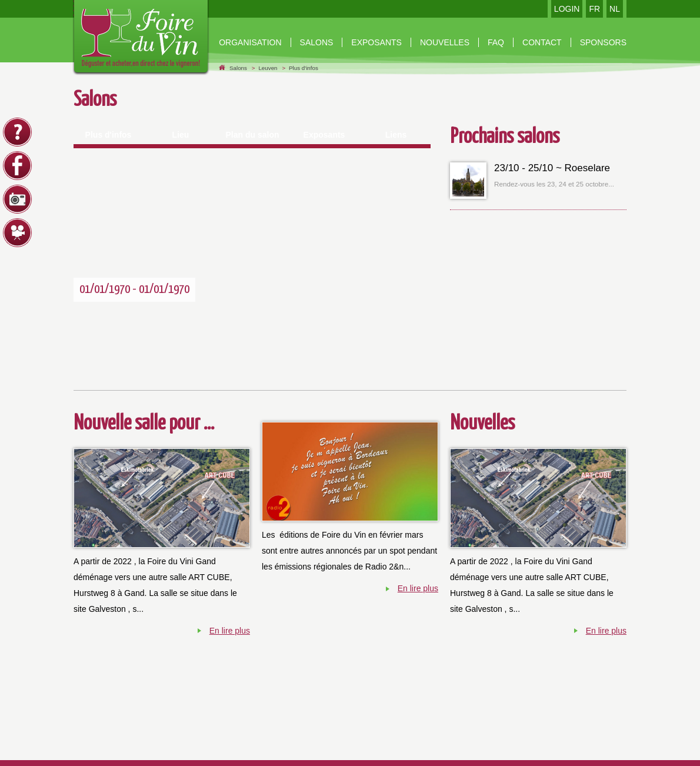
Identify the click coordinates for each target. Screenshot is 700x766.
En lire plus (230, 631)
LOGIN (567, 9)
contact (542, 42)
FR (594, 9)
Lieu (181, 135)
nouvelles (445, 42)
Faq (496, 42)
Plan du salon (252, 135)
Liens (396, 135)
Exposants (376, 42)
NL (615, 9)
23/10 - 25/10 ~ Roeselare (552, 168)
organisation (250, 42)
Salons (317, 42)
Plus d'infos (304, 68)
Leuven (268, 68)
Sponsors (603, 42)
